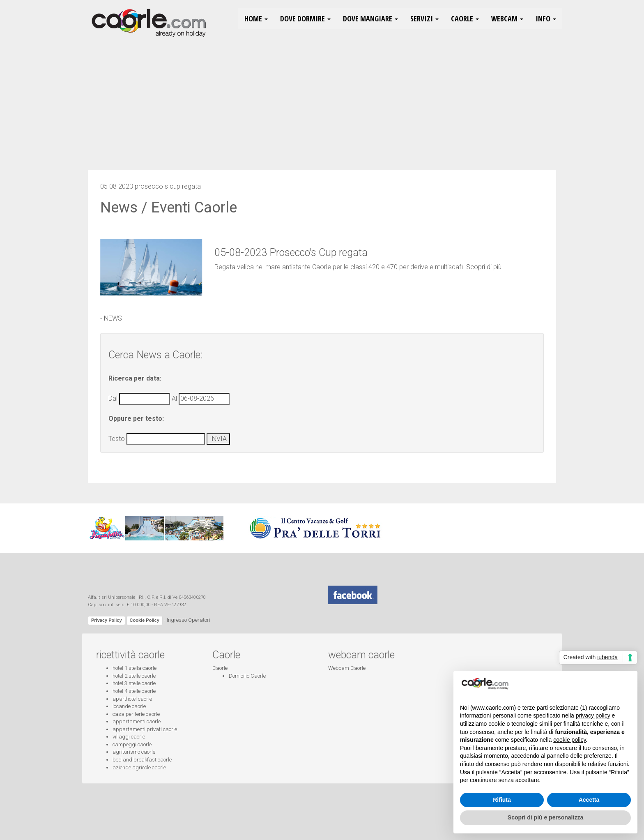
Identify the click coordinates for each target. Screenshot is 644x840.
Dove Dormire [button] (305, 18)
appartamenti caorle (137, 721)
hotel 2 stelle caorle (134, 676)
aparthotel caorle (132, 699)
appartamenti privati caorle (145, 729)
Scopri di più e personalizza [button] (545, 817)
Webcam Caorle (347, 668)
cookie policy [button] (569, 740)
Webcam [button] (507, 18)
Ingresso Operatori (189, 620)
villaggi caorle (129, 737)
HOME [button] (256, 18)
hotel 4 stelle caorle (134, 691)
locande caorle (129, 706)
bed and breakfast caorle (142, 760)
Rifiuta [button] (502, 800)
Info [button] (546, 18)
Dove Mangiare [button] (370, 18)
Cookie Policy (145, 620)
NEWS (113, 318)
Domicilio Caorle (247, 676)
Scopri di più (484, 267)
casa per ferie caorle (136, 714)
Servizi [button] (424, 18)
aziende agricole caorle (139, 767)
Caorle (220, 668)
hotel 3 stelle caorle (134, 683)
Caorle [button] (465, 18)
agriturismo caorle (134, 752)
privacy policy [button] (593, 715)
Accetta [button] (589, 800)
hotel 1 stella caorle (135, 668)
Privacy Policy (107, 620)
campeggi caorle (132, 744)
